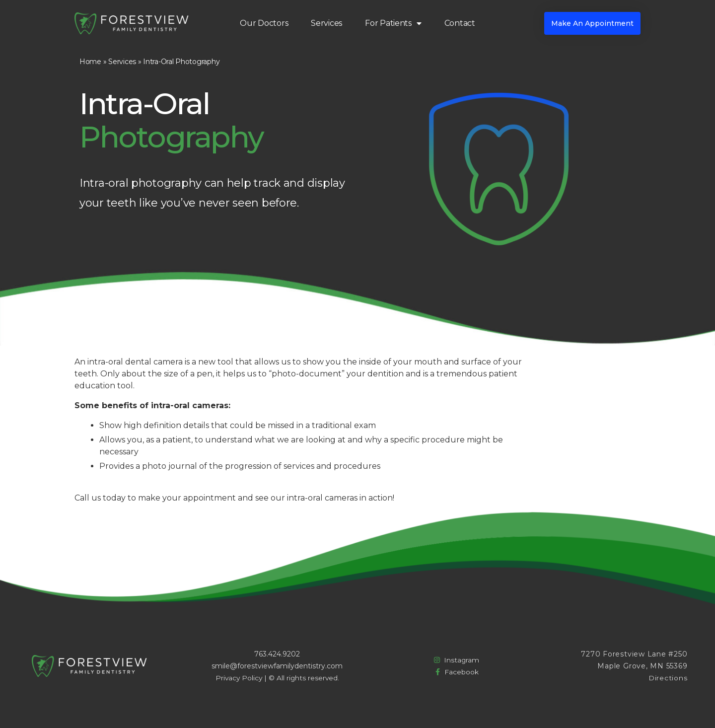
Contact (460, 23)
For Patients (393, 23)
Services (326, 23)
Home (90, 62)
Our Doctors (264, 23)
